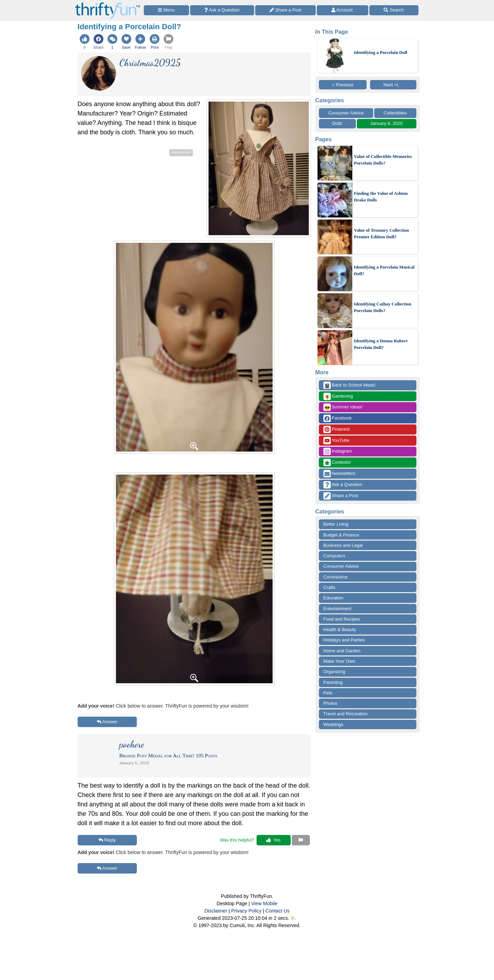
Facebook (338, 418)
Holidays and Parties (344, 640)
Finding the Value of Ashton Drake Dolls (381, 197)
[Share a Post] (286, 10)
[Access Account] (343, 10)
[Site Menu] (166, 10)
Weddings (334, 724)
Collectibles (395, 113)
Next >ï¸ (393, 85)
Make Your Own (339, 661)
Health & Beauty (340, 630)
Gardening (338, 396)
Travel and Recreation (346, 714)
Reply (107, 840)
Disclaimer (216, 911)
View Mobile (264, 903)
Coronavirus (336, 577)
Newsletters (340, 474)
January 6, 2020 (387, 123)
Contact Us (278, 911)
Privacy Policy (246, 911)
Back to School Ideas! (350, 385)
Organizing (334, 672)
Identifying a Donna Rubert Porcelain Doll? (381, 344)
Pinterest (337, 429)
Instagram (338, 451)
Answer (107, 722)
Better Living (336, 524)
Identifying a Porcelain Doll (381, 52)
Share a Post (341, 496)
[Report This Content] (301, 840)
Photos (330, 703)
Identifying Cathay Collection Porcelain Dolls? (383, 307)
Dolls (337, 123)
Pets (328, 693)
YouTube (336, 441)
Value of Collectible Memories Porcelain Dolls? (383, 160)
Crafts (330, 587)
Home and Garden (342, 651)
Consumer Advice (346, 113)
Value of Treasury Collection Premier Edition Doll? (382, 234)
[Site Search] (394, 10)
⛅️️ (293, 918)
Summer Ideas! (343, 407)
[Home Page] (108, 4)
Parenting (333, 682)
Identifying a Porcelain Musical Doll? (384, 270)
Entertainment (338, 609)
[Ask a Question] (222, 10)
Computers (335, 556)
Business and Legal (343, 545)
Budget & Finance (341, 535)
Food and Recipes (342, 619)
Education (334, 598)
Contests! (337, 463)
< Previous (343, 85)
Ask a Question (343, 485)
